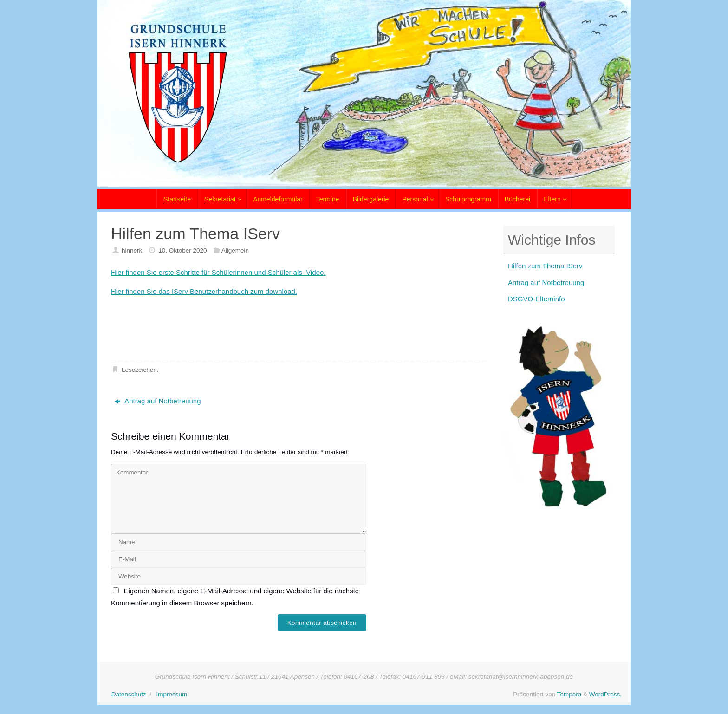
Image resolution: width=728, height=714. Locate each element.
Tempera (569, 694)
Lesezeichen (139, 370)
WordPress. (605, 694)
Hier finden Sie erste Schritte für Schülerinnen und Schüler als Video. (218, 272)
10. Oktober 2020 (182, 250)
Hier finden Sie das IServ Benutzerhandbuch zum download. (204, 291)
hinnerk (132, 250)
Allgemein (235, 250)
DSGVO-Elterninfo (536, 299)
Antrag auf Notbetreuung (158, 401)
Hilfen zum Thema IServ (545, 266)
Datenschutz (129, 694)
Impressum (172, 694)
